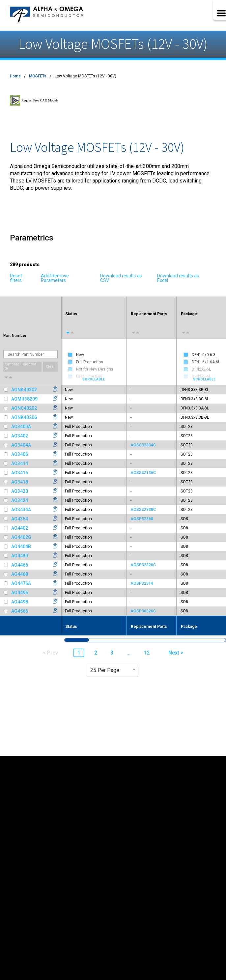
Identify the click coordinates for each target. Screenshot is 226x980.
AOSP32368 (142, 519)
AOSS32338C (143, 510)
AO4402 (20, 528)
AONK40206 (24, 417)
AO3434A (21, 510)
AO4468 (20, 574)
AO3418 (20, 482)
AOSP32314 (142, 583)
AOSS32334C (143, 445)
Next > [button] (176, 653)
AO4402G (21, 537)
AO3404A (21, 445)
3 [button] (112, 653)
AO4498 (20, 602)
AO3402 (20, 436)
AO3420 (20, 491)
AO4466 (20, 565)
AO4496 (20, 593)
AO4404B (21, 546)
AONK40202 (24, 390)
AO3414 (20, 463)
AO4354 (20, 519)
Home (15, 76)
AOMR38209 (24, 399)
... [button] (128, 653)
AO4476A (21, 583)
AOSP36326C (143, 611)
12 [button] (147, 653)
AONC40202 (24, 408)
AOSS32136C (143, 473)
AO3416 (20, 473)
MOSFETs (38, 76)
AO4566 (20, 611)
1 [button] (79, 653)
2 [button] (96, 653)
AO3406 (20, 454)
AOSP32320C (143, 565)
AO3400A (21, 427)
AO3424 (20, 500)
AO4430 (20, 556)
